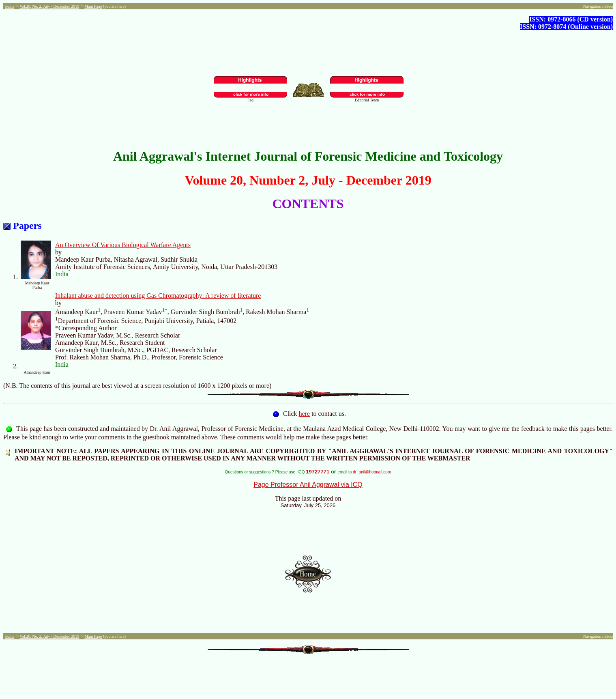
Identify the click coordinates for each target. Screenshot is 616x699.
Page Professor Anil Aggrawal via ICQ (308, 485)
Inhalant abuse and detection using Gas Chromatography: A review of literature (158, 296)
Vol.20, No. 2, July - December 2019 (49, 6)
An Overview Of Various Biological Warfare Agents (123, 245)
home (10, 6)
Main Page (93, 6)
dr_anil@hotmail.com (371, 472)
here (305, 414)
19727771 (318, 472)
